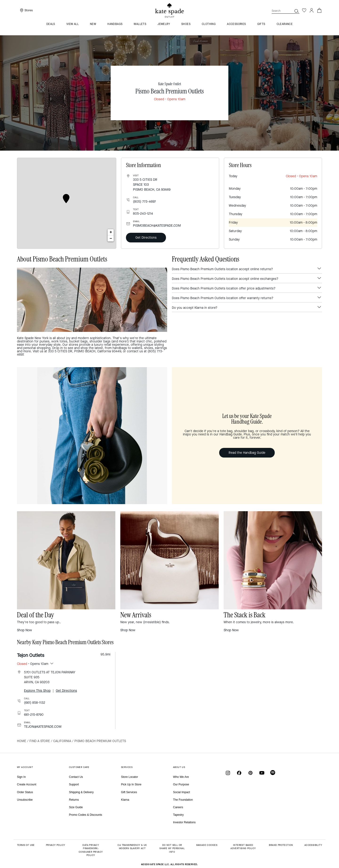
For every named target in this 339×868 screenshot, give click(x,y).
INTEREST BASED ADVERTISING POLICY (243, 847)
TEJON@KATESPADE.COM (43, 727)
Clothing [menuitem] (209, 24)
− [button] (111, 238)
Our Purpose (181, 784)
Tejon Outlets (31, 655)
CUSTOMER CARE (79, 767)
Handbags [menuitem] (115, 24)
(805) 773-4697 (144, 202)
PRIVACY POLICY (56, 845)
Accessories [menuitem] (236, 24)
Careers (178, 807)
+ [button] (111, 232)
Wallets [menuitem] (140, 24)
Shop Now (24, 630)
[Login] (312, 10)
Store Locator (129, 777)
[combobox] (286, 11)
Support (74, 784)
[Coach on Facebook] (239, 773)
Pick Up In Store (131, 784)
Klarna (125, 800)
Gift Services (129, 792)
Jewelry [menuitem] (164, 24)
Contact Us (76, 777)
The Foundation (183, 800)
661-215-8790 (34, 715)
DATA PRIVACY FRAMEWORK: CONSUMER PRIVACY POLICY (91, 850)
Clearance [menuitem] (285, 24)
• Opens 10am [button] (33, 664)
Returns (74, 800)
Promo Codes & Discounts (86, 815)
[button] (297, 11)
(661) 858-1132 (35, 703)
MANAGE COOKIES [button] (207, 845)
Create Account (27, 784)
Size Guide (76, 807)
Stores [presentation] (29, 10)
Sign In (21, 777)
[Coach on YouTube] (262, 773)
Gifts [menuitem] (261, 24)
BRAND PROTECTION (281, 845)
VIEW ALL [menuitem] (73, 24)
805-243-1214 (143, 214)
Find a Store (40, 741)
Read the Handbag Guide (247, 453)
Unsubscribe (25, 800)
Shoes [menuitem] (186, 24)
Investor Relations (184, 822)
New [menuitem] (93, 24)
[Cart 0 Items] (319, 10)
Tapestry (178, 815)
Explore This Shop (37, 691)
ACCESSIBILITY (313, 845)
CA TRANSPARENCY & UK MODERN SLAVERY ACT (132, 847)
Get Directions (146, 238)
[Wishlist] (304, 10)
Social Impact (182, 792)
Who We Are (181, 777)
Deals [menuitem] (51, 24)
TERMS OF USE (26, 845)
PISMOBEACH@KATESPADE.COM (157, 226)
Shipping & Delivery (81, 792)
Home (22, 741)
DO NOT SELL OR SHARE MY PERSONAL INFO (172, 848)
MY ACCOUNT (25, 767)
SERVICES (127, 767)
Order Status (25, 792)
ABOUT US (179, 767)
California (62, 741)
